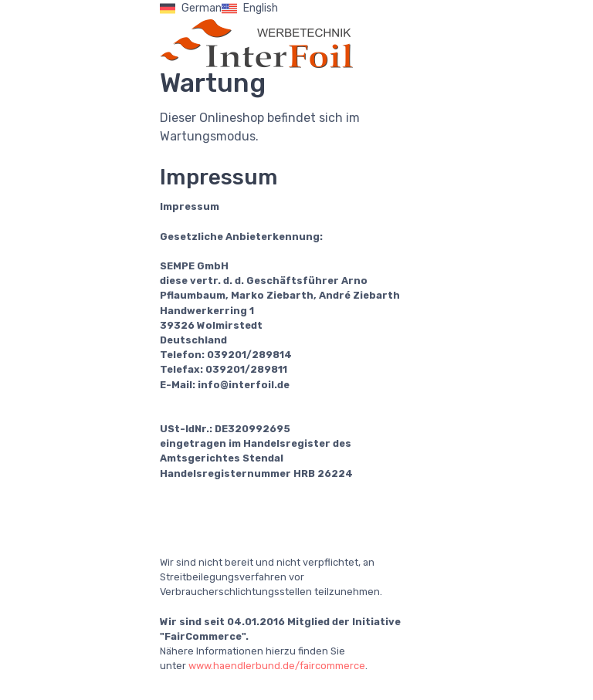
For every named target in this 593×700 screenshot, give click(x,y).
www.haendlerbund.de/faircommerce (277, 666)
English (250, 8)
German (191, 8)
